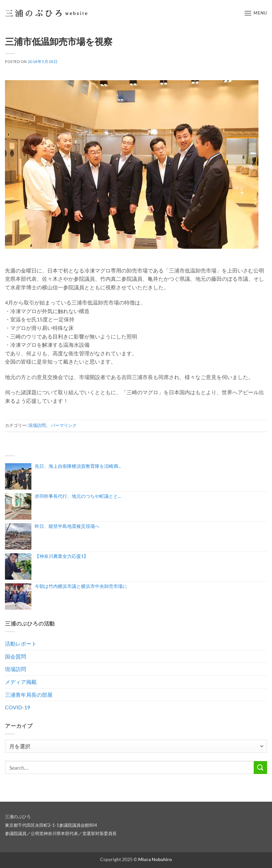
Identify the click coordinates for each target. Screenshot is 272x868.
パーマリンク (64, 425)
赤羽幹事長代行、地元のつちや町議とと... (78, 496)
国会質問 (16, 656)
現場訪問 (37, 425)
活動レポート (21, 643)
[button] (255, 13)
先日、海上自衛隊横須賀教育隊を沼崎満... (78, 466)
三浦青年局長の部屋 (29, 695)
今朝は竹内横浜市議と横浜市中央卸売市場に (81, 586)
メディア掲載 (21, 682)
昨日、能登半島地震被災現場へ (67, 526)
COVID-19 (18, 707)
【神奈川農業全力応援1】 (61, 556)
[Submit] (260, 768)
